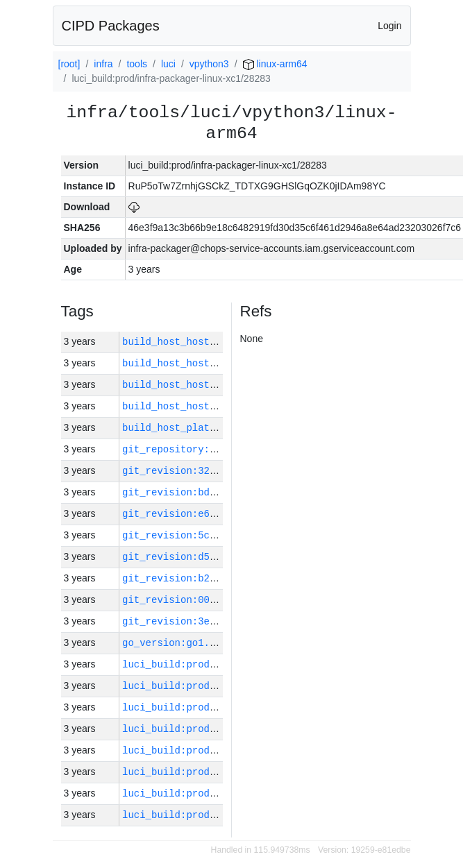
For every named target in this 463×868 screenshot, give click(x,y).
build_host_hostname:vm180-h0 (204, 406)
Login (389, 26)
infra (103, 64)
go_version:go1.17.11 (180, 643)
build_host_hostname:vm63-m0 (201, 385)
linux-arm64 (275, 64)
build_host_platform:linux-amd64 (212, 428)
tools (137, 64)
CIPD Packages (111, 26)
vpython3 (209, 64)
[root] (69, 64)
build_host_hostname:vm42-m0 (201, 363)
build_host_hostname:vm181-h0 (204, 342)
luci (168, 64)
